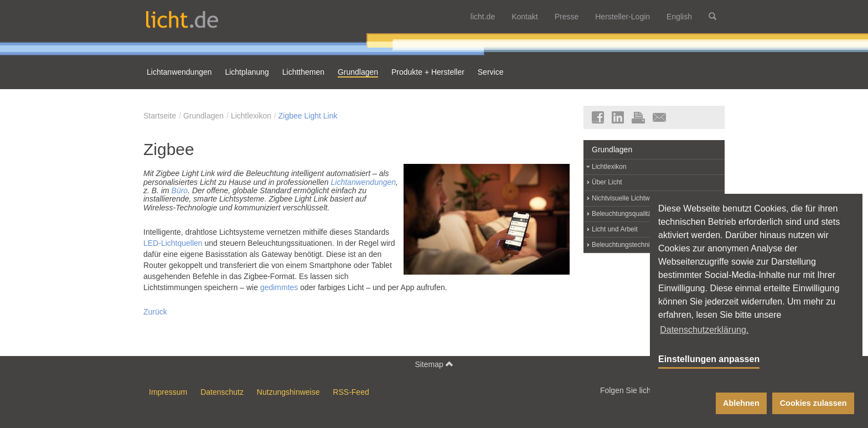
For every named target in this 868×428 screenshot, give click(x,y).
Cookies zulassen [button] (813, 403)
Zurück (155, 312)
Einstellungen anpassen (709, 359)
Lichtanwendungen (364, 182)
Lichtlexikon (251, 116)
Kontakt (525, 17)
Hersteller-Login (622, 17)
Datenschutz (222, 392)
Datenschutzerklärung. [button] (704, 330)
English (679, 17)
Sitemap (434, 364)
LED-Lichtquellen (173, 243)
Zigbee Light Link (308, 116)
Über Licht (607, 182)
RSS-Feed (351, 392)
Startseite (160, 116)
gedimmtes (279, 287)
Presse (567, 17)
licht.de (483, 17)
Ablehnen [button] (741, 403)
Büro (180, 190)
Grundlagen (203, 116)
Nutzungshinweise (288, 392)
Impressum (168, 392)
